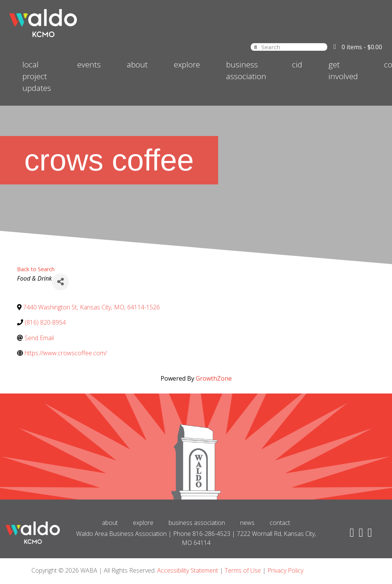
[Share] (60, 282)
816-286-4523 (211, 534)
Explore (187, 64)
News (247, 523)
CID (297, 64)
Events (89, 64)
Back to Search (36, 269)
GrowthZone (214, 378)
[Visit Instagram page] (369, 534)
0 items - (362, 47)
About (137, 64)
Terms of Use (243, 570)
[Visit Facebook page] (350, 534)
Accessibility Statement (188, 570)
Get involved (343, 70)
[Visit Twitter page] (359, 534)
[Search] (255, 47)
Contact (280, 523)
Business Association (246, 70)
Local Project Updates (37, 76)
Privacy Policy (285, 570)
